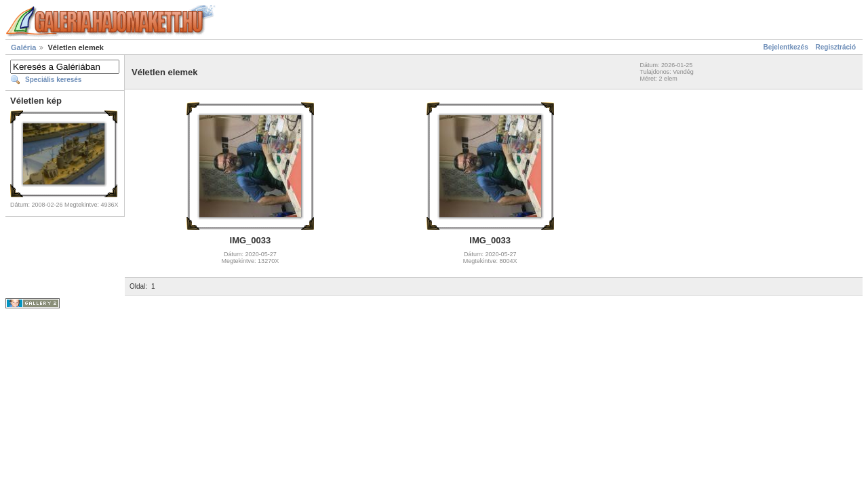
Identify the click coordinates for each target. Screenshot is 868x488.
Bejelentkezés (786, 47)
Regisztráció (836, 47)
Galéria (23, 47)
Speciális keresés (53, 80)
